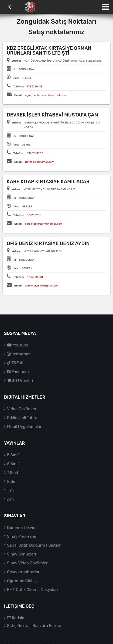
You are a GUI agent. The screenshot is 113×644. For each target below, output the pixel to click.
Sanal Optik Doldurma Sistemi (35, 545)
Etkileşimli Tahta (22, 418)
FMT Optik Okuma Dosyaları (32, 590)
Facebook (18, 372)
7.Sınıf (13, 473)
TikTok (15, 363)
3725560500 (35, 277)
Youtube (18, 345)
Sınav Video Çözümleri (28, 563)
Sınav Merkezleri (22, 536)
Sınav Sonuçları (21, 554)
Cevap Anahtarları (24, 572)
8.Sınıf (13, 482)
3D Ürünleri (20, 381)
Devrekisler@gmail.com (40, 162)
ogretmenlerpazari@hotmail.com (45, 95)
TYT (11, 490)
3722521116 (34, 215)
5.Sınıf (13, 455)
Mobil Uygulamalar (24, 427)
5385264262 (35, 153)
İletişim (16, 618)
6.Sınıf (13, 464)
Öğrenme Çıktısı (22, 581)
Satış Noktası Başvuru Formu (34, 626)
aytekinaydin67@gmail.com (42, 286)
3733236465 (35, 87)
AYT (11, 499)
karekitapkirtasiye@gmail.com (44, 224)
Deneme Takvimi (22, 528)
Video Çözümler (22, 409)
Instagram (19, 354)
